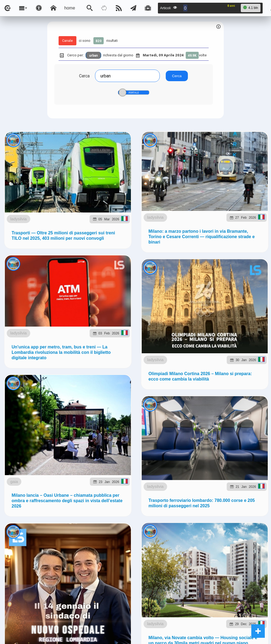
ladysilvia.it (110, 320)
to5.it (72, 333)
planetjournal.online (223, 320)
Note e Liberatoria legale (198, 360)
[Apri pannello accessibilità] (39, 8)
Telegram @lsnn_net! (204, 267)
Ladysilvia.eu (141, 320)
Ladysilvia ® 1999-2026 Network (109, 360)
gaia (49, 622)
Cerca (84, 76)
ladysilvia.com (77, 320)
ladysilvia (45, 183)
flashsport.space (179, 320)
